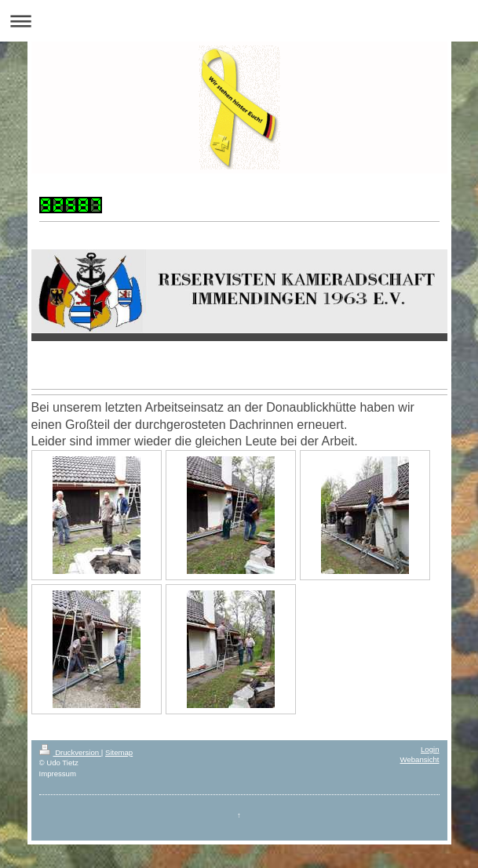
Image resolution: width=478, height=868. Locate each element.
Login (430, 749)
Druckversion (70, 752)
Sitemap (119, 752)
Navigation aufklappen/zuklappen (239, 21)
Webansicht (420, 759)
